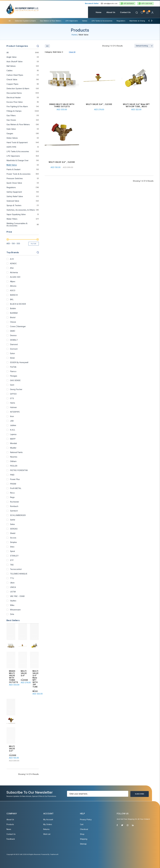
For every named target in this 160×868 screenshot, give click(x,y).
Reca (12, 493)
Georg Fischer (16, 389)
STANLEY (14, 556)
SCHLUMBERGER (18, 515)
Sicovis (13, 538)
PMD (12, 475)
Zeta (12, 614)
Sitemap (83, 844)
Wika (12, 605)
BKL (12, 299)
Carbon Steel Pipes (15, 75)
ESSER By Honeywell (19, 362)
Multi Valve (12, 165)
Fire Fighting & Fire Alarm (17, 107)
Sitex (12, 547)
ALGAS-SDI (15, 277)
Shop (82, 834)
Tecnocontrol (16, 569)
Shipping (84, 839)
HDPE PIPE (11, 147)
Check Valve (12, 80)
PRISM (13, 484)
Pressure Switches (15, 178)
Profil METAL (16, 488)
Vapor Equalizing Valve (16, 214)
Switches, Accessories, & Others (21, 210)
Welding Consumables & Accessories (17, 225)
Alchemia (14, 273)
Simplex (13, 542)
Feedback (11, 839)
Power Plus (15, 479)
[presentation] (149, 20)
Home (99, 12)
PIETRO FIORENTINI (19, 470)
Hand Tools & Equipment (17, 143)
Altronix (13, 286)
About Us (111, 12)
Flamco (13, 371)
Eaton (12, 353)
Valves (85, 21)
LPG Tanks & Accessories (102, 21)
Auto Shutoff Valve (14, 62)
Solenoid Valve (13, 201)
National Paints (16, 452)
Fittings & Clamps (14, 111)
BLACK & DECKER (18, 304)
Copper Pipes (12, 84)
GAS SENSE (15, 380)
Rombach (14, 506)
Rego (12, 497)
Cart (82, 824)
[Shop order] (144, 46)
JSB (12, 421)
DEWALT (14, 340)
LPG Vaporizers (72, 21)
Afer (12, 268)
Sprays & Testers (14, 205)
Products (10, 824)
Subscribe (140, 794)
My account (48, 819)
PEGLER (14, 466)
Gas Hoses (11, 120)
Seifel (12, 520)
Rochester (14, 502)
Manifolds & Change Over (140, 21)
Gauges (10, 134)
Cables (9, 71)
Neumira (14, 457)
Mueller (13, 448)
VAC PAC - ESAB (17, 596)
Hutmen (13, 407)
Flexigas (14, 376)
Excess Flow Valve (15, 102)
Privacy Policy (86, 819)
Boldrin (13, 308)
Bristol (13, 317)
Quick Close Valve (14, 183)
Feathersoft (54, 854)
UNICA (13, 587)
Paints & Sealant (13, 169)
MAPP (13, 439)
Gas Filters (11, 116)
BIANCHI (14, 295)
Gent (12, 385)
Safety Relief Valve (15, 196)
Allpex (13, 282)
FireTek (13, 367)
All (10, 21)
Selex (12, 524)
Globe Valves (12, 138)
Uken (12, 583)
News (9, 829)
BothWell (14, 313)
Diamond (14, 344)
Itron (12, 416)
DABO (13, 331)
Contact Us (125, 12)
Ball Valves (11, 66)
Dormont (14, 349)
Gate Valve (11, 129)
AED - (13, 244)
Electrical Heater (14, 98)
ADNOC (13, 264)
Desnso (13, 335)
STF (12, 560)
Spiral (12, 551)
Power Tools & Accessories (18, 174)
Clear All (72, 52)
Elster (12, 358)
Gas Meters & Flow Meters (51, 21)
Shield (13, 533)
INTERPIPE (15, 412)
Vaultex (13, 601)
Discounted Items (14, 93)
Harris (12, 403)
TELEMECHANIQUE (19, 574)
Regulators (121, 21)
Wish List (47, 834)
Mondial (13, 443)
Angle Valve (11, 57)
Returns (46, 829)
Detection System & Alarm (25, 21)
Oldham (13, 461)
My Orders (48, 824)
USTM (13, 592)
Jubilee (13, 425)
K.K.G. (13, 430)
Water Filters (12, 219)
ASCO (13, 290)
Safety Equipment (14, 192)
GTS (12, 398)
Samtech (14, 511)
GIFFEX (13, 394)
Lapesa (13, 434)
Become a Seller (92, 3)
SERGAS (14, 529)
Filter (34, 244)
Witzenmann (15, 610)
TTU (12, 578)
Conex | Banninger (18, 326)
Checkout (84, 829)
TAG (12, 565)
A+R (12, 259)
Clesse (13, 322)
